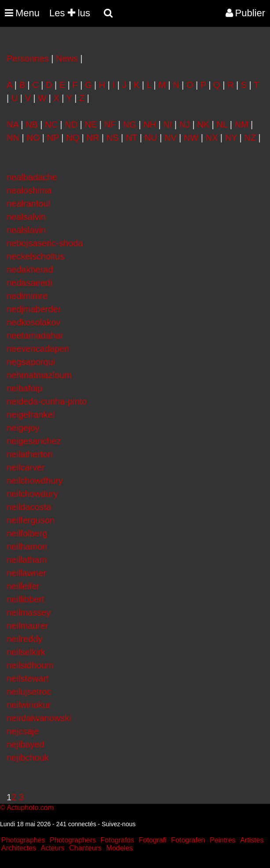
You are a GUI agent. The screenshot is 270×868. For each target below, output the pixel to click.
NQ (73, 138)
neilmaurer (27, 626)
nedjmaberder (34, 309)
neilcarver (26, 467)
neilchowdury (32, 494)
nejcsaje (23, 731)
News (67, 58)
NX (212, 138)
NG (130, 124)
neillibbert (26, 599)
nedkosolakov (33, 322)
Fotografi (152, 840)
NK (203, 124)
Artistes (252, 840)
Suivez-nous (119, 824)
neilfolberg (27, 533)
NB (32, 124)
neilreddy (24, 639)
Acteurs (53, 848)
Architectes (19, 848)
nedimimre (27, 296)
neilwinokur (29, 705)
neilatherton (30, 454)
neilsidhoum (30, 665)
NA (13, 124)
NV (171, 138)
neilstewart (28, 678)
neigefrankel (31, 415)
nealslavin (26, 230)
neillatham (27, 560)
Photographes (23, 840)
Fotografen (188, 840)
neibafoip (24, 388)
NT (131, 138)
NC (51, 124)
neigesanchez (34, 441)
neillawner (26, 573)
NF (110, 124)
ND (71, 124)
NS (113, 138)
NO (33, 138)
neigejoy (23, 428)
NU (151, 138)
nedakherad (30, 270)
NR (93, 138)
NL (222, 124)
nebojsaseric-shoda (45, 243)
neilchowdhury (35, 481)
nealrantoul (28, 204)
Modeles (120, 848)
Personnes (28, 58)
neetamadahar (35, 336)
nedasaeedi (29, 283)
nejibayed (26, 744)
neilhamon (27, 547)
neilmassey (29, 613)
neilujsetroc (29, 692)
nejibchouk (28, 758)
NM (241, 124)
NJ (184, 124)
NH (150, 124)
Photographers (73, 840)
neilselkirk (26, 652)
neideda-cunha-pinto (47, 401)
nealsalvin (26, 217)
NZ (250, 138)
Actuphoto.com (30, 808)
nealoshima (29, 190)
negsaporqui (31, 362)
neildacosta (29, 507)
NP (53, 138)
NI (168, 124)
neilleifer (23, 586)
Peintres (223, 840)
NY (231, 138)
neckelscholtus (35, 256)
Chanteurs (85, 848)
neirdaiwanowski (39, 718)
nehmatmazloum (39, 375)
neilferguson (31, 520)
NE (91, 124)
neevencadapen (38, 349)
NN (13, 138)
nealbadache (32, 177)
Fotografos (117, 840)
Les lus (70, 13)
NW (191, 138)
